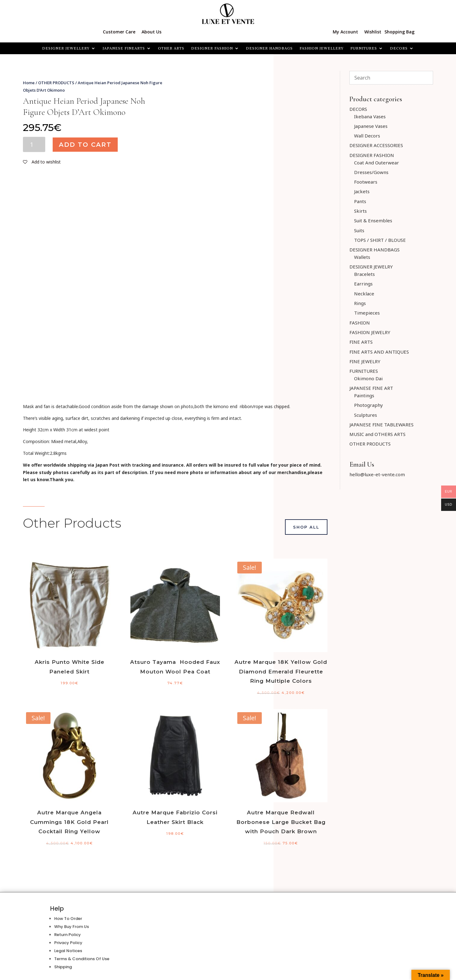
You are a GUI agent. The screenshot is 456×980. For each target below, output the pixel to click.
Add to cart (85, 145)
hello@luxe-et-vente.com (377, 474)
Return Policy (68, 935)
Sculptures (366, 415)
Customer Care (119, 32)
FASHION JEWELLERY (322, 48)
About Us (151, 32)
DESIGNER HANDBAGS (269, 48)
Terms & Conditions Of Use (82, 959)
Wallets (362, 257)
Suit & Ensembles (373, 220)
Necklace (364, 294)
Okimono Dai (368, 378)
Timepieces (367, 313)
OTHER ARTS (171, 48)
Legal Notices (68, 951)
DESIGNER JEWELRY (371, 267)
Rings (360, 303)
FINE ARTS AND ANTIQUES (379, 352)
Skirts (360, 211)
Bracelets (364, 274)
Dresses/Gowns (371, 172)
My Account (345, 32)
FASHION (360, 323)
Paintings (364, 395)
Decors (399, 48)
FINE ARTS (361, 342)
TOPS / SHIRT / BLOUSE (380, 240)
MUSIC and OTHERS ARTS (377, 434)
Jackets (362, 191)
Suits (359, 230)
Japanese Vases (371, 126)
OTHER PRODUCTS (56, 83)
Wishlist (373, 32)
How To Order (68, 919)
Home (29, 83)
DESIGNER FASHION (212, 48)
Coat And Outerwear (377, 163)
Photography (368, 405)
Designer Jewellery (66, 48)
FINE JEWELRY (365, 361)
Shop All (306, 527)
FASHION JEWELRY (370, 332)
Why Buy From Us (72, 927)
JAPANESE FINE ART (371, 388)
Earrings (363, 284)
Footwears (366, 182)
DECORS (358, 109)
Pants (360, 201)
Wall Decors (367, 136)
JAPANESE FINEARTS (124, 48)
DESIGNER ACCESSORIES (376, 145)
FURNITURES (364, 48)
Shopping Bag (399, 32)
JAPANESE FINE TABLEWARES (381, 425)
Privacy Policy (68, 943)
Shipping (63, 967)
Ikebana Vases (370, 116)
